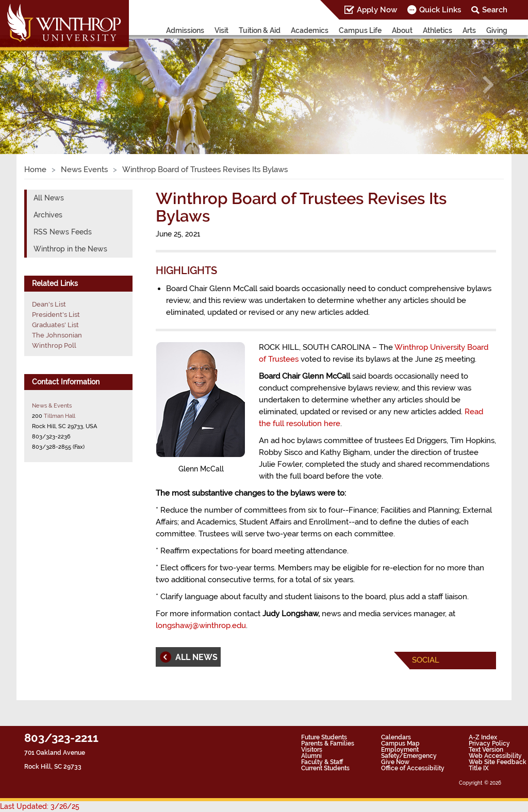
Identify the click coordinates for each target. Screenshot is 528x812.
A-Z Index (483, 737)
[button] (40, 85)
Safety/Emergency (409, 756)
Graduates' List (55, 325)
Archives (48, 215)
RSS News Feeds (63, 232)
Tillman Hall (60, 416)
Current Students (325, 768)
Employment (400, 750)
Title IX (479, 768)
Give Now (395, 762)
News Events (84, 170)
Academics (310, 30)
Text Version (486, 750)
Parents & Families (328, 743)
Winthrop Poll (54, 345)
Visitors (312, 750)
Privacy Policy (489, 743)
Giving (497, 30)
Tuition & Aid (260, 30)
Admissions (185, 30)
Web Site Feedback (498, 762)
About (402, 30)
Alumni (311, 756)
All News (49, 198)
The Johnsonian (57, 335)
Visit (221, 30)
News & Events (52, 405)
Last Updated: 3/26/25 (40, 806)
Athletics (438, 30)
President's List (56, 315)
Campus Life (360, 30)
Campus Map (400, 743)
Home (35, 170)
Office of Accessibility (413, 768)
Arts (469, 30)
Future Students (324, 737)
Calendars (396, 737)
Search (495, 10)
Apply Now (377, 10)
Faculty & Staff (322, 762)
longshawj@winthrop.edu (201, 625)
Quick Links (440, 10)
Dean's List (49, 304)
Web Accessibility (495, 756)
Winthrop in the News (70, 249)
